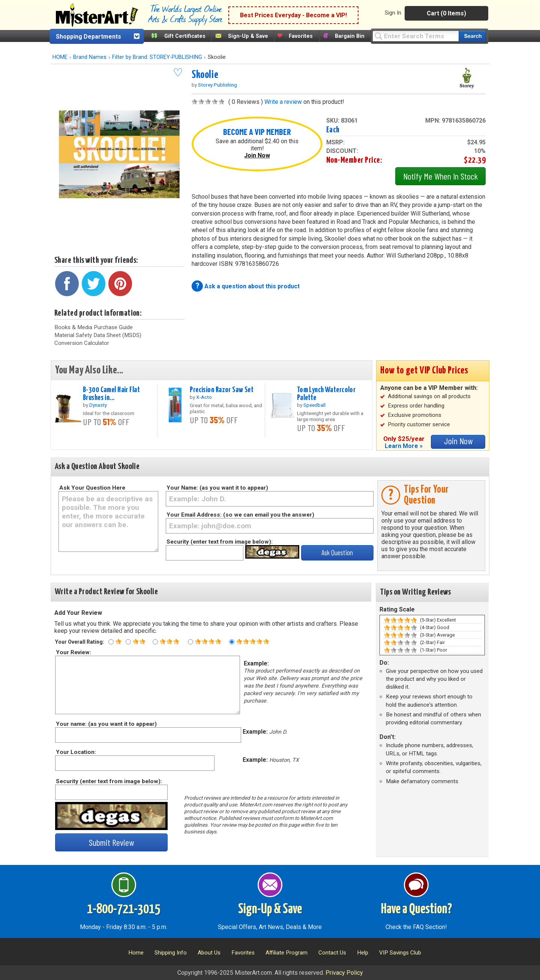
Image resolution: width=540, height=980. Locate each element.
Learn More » (404, 446)
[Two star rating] (128, 642)
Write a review (283, 102)
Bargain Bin (350, 36)
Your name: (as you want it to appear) (106, 724)
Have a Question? (416, 910)
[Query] (415, 36)
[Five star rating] (232, 642)
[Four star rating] (190, 642)
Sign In (393, 13)
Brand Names (90, 57)
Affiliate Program (286, 953)
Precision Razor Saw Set (222, 390)
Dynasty (98, 405)
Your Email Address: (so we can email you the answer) (240, 515)
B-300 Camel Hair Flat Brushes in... (111, 394)
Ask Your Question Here (92, 488)
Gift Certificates (185, 36)
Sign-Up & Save (248, 36)
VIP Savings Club (400, 953)
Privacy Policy (344, 973)
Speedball (314, 405)
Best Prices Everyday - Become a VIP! (293, 15)
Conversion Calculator (82, 343)
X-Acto (204, 397)
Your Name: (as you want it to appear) (217, 488)
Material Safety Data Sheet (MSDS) (98, 335)
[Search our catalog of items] (472, 36)
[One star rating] (111, 642)
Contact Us (332, 953)
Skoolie (205, 75)
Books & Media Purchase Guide (94, 327)
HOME (60, 57)
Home (136, 953)
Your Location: (76, 752)
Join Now (257, 155)
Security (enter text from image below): (220, 542)
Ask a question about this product (252, 286)
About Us (209, 953)
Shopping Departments (88, 37)
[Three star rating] (155, 642)
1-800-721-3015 (124, 910)
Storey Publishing (217, 85)
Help (363, 953)
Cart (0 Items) (446, 13)
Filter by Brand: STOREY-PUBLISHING (157, 57)
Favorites (301, 36)
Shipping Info (171, 953)
